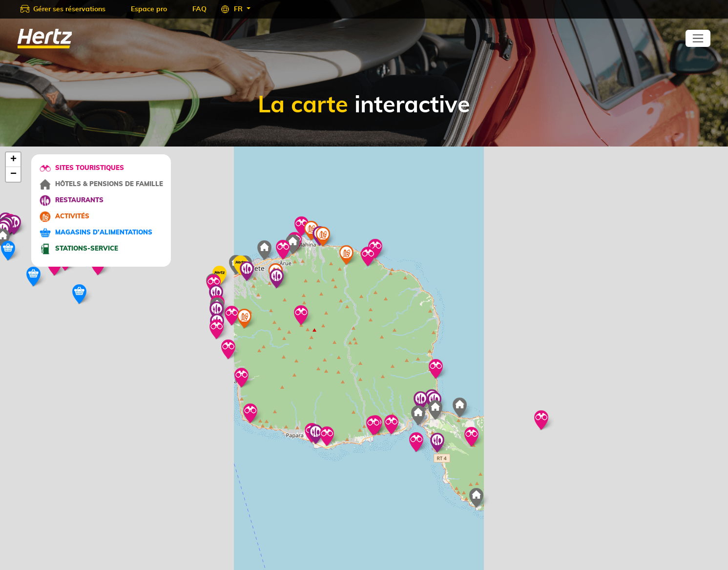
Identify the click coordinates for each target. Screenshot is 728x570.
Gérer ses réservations (69, 9)
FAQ (199, 9)
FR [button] (239, 9)
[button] (217, 329)
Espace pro (149, 9)
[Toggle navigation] (698, 38)
